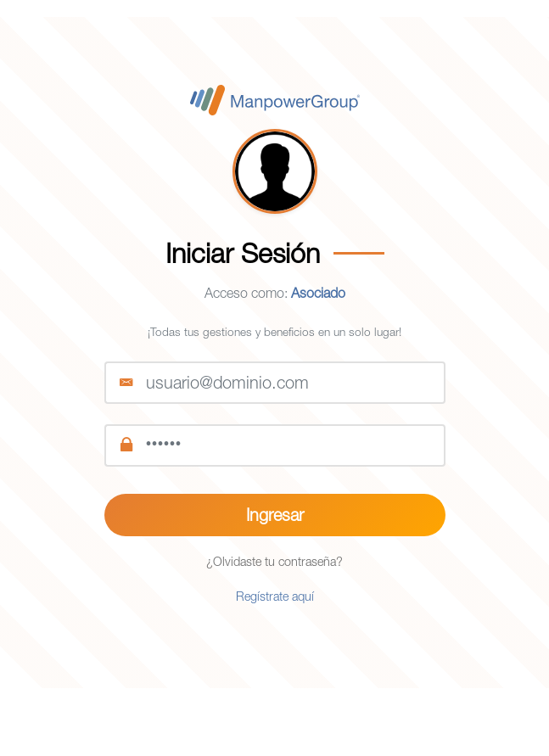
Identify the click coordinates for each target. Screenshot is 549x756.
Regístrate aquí (275, 596)
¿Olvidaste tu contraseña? (274, 561)
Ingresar (275, 515)
